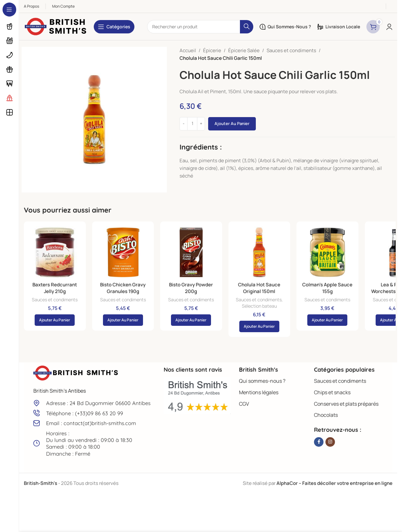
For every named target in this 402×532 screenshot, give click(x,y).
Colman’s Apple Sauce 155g (327, 288)
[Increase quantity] (201, 124)
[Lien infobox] (95, 403)
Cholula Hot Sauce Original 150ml (259, 288)
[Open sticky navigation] (114, 27)
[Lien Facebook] (319, 442)
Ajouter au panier (232, 123)
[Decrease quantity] (184, 124)
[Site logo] (56, 26)
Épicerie (212, 50)
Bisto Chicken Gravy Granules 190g (123, 288)
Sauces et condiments (291, 50)
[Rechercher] (200, 27)
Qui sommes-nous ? (262, 381)
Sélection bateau (259, 306)
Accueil (188, 50)
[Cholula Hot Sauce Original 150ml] (259, 252)
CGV (244, 404)
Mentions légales (259, 392)
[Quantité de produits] (192, 124)
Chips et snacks (332, 392)
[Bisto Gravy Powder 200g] (191, 252)
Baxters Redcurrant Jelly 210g (55, 288)
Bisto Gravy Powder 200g (191, 288)
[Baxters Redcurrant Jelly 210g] (55, 252)
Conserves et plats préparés (346, 404)
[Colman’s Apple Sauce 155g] (327, 252)
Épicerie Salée (244, 50)
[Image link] (76, 373)
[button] (55, 320)
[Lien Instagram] (330, 442)
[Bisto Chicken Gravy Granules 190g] (123, 252)
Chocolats (326, 415)
